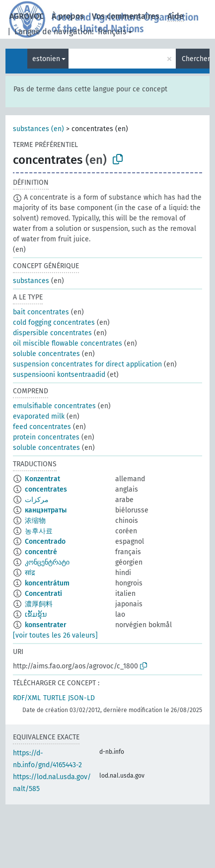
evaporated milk (39, 416)
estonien (46, 59)
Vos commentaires (126, 16)
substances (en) (38, 129)
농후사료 (39, 531)
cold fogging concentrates (54, 323)
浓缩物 (35, 521)
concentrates (46, 489)
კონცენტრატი (47, 562)
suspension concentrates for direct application (87, 364)
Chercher (196, 59)
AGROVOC (27, 16)
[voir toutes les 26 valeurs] (55, 635)
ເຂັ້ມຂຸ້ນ (36, 615)
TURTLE (54, 698)
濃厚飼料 (39, 604)
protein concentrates (46, 437)
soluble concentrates (46, 354)
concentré (41, 552)
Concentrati (43, 594)
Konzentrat (42, 479)
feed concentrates (42, 427)
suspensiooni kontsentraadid (59, 375)
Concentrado (45, 542)
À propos (68, 16)
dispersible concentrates (52, 333)
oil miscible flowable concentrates (68, 343)
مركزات (37, 500)
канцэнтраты (46, 510)
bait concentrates (41, 312)
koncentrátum (47, 583)
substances (31, 281)
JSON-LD (81, 698)
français (112, 32)
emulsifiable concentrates (54, 406)
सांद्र (30, 573)
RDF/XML (27, 698)
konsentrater (46, 625)
